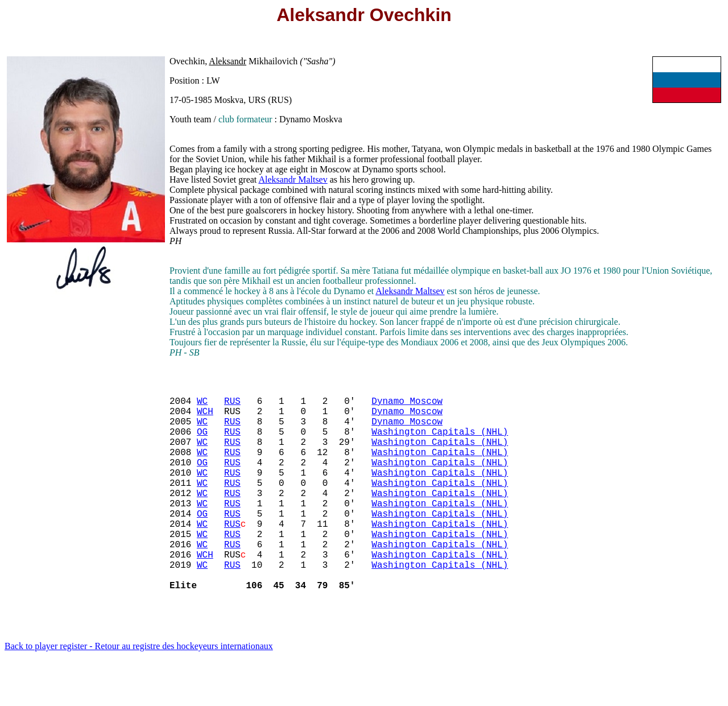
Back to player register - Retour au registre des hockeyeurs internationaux (139, 691)
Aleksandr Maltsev (293, 179)
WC (202, 405)
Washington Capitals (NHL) (440, 443)
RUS (232, 405)
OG (202, 443)
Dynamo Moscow (407, 405)
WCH (205, 418)
